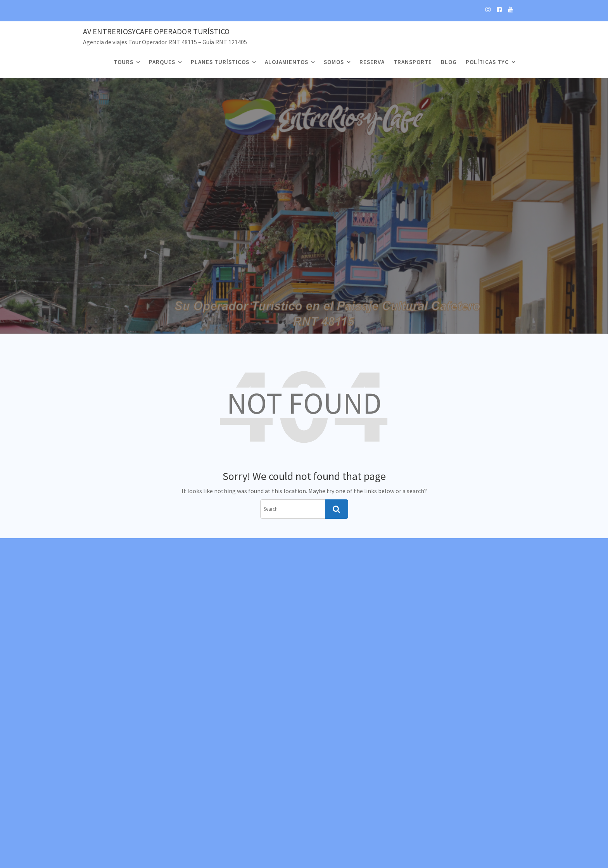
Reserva (372, 62)
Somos (334, 62)
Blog (449, 62)
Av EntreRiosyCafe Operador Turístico (156, 31)
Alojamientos (287, 62)
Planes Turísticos (220, 62)
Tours (123, 62)
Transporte (413, 62)
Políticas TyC (487, 62)
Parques (162, 62)
